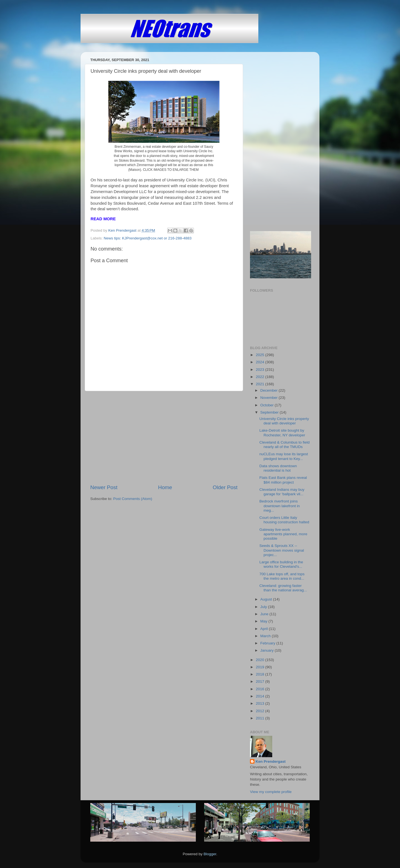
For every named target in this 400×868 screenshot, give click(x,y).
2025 (261, 355)
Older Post (225, 487)
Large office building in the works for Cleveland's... (281, 564)
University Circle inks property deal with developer (284, 421)
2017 (261, 681)
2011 (261, 718)
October (267, 405)
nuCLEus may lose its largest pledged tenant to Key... (284, 456)
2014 (261, 696)
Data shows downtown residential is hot (278, 468)
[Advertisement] (164, 437)
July (264, 607)
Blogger (210, 854)
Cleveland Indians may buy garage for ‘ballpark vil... (282, 492)
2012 (261, 711)
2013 (261, 703)
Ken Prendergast (271, 761)
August (267, 599)
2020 (261, 660)
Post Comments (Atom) (133, 499)
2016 (261, 689)
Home (165, 487)
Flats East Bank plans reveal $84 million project (283, 480)
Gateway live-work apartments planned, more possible (283, 534)
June (265, 614)
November (269, 398)
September (270, 412)
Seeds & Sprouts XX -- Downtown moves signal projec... (282, 550)
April (265, 629)
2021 (261, 384)
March (266, 636)
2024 (261, 362)
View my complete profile (271, 792)
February (268, 643)
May (264, 621)
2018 (261, 674)
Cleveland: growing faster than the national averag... (283, 588)
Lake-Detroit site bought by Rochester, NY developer (282, 433)
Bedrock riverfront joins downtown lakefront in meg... (280, 506)
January (267, 650)
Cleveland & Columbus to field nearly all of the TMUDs (285, 445)
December (269, 390)
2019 (261, 667)
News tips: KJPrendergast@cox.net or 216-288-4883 (147, 238)
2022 (261, 377)
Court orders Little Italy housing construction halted (284, 520)
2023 (261, 370)
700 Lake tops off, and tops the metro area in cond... (282, 576)
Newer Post (104, 487)
